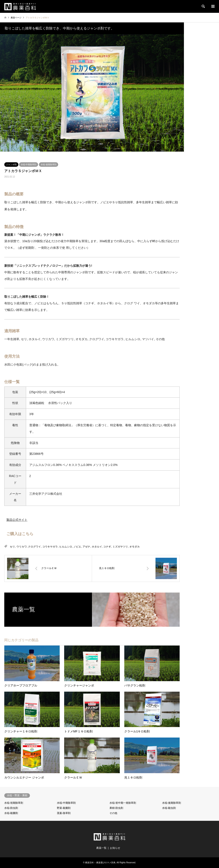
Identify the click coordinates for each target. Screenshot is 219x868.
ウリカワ (22, 547)
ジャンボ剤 (11, 165)
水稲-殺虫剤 (169, 808)
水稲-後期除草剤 (48, 165)
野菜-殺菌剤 (64, 808)
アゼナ (86, 547)
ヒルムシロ (66, 547)
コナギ (107, 547)
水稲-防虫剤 (11, 808)
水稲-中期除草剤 (29, 165)
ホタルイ (97, 547)
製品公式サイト (17, 520)
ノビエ (77, 547)
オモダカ (135, 547)
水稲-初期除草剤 (14, 803)
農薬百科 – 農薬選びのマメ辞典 (100, 863)
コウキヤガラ (50, 547)
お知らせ (115, 848)
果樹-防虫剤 (116, 808)
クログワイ (34, 547)
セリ (12, 547)
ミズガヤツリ (120, 547)
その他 (113, 813)
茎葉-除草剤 (64, 813)
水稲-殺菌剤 (11, 813)
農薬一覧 (101, 848)
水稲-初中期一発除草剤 (123, 803)
